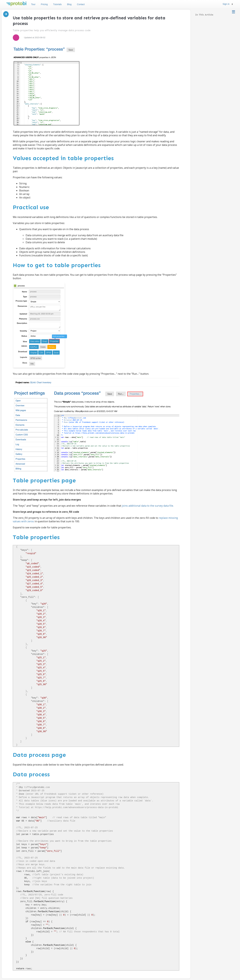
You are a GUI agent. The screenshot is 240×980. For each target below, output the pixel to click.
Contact (81, 4)
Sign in (226, 4)
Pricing (44, 4)
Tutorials (57, 4)
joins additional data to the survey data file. (148, 506)
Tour (33, 4)
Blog (69, 4)
